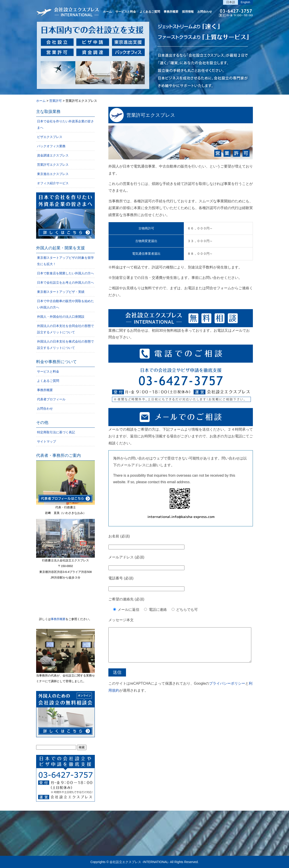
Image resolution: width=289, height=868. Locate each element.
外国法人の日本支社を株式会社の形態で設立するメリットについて (65, 345)
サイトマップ (47, 441)
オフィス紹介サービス (53, 183)
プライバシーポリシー (227, 690)
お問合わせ (205, 12)
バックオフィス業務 (51, 146)
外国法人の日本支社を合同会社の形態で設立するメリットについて (65, 329)
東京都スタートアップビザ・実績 (61, 292)
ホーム (107, 12)
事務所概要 (171, 12)
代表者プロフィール (51, 399)
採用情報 (188, 12)
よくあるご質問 (150, 12)
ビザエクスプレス (50, 137)
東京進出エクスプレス (53, 174)
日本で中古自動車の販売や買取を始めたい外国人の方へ (65, 304)
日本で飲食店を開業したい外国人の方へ (65, 273)
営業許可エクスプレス (151, 115)
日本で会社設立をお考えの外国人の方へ (65, 282)
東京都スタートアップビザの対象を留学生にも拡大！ (65, 261)
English (245, 2)
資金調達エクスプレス (53, 155)
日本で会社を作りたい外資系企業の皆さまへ (65, 124)
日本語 (231, 2)
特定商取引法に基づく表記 (56, 432)
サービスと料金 (126, 12)
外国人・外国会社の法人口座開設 (61, 317)
